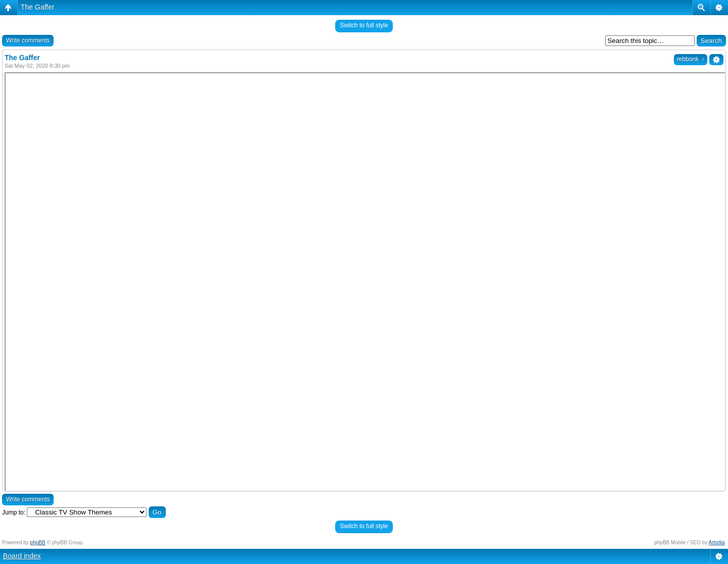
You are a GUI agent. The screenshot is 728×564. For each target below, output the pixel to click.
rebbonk (691, 59)
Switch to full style (364, 25)
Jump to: (14, 512)
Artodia (717, 543)
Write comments (28, 40)
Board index (22, 556)
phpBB (38, 543)
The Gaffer (38, 7)
